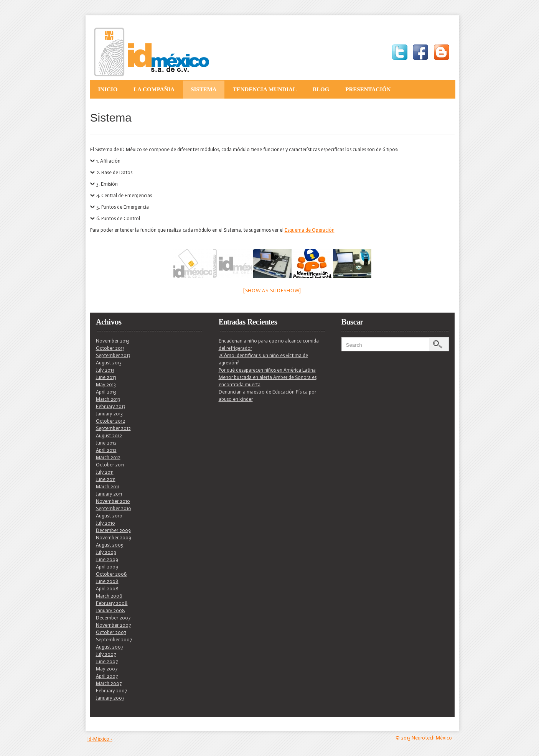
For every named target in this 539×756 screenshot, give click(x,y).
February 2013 (111, 406)
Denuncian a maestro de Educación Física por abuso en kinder (267, 395)
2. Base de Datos (114, 172)
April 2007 (107, 676)
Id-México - (100, 739)
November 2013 (113, 341)
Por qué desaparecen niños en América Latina (267, 370)
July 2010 (105, 523)
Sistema (204, 89)
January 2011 (109, 494)
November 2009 (114, 538)
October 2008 (111, 574)
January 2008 (110, 610)
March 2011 (108, 487)
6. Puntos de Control (118, 218)
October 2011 (110, 465)
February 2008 (112, 603)
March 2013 (108, 399)
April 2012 (106, 450)
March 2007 (109, 683)
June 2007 (107, 661)
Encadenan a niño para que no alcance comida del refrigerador (269, 344)
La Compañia (154, 89)
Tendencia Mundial (265, 89)
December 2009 (113, 530)
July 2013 (105, 370)
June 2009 (107, 559)
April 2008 (107, 589)
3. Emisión (107, 184)
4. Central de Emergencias (124, 195)
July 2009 (106, 552)
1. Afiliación (108, 161)
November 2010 (113, 501)
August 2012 (109, 436)
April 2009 (107, 567)
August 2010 (109, 516)
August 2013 (109, 363)
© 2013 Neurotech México (424, 738)
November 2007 (113, 625)
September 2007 (114, 640)
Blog (321, 89)
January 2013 (109, 414)
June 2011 (106, 479)
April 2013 (106, 392)
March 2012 (108, 457)
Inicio (108, 89)
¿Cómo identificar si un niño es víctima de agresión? (263, 359)
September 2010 (114, 508)
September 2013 (113, 355)
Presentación (368, 89)
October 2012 (110, 421)
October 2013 (110, 348)
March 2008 (109, 596)
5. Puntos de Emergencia (123, 207)
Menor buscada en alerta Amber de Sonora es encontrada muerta (268, 381)
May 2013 (106, 385)
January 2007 (110, 698)
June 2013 (106, 377)
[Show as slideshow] (272, 291)
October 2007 (111, 632)
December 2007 (113, 618)
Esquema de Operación (310, 230)
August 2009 (110, 545)
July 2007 (106, 654)
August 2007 (110, 647)
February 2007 (111, 691)
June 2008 (107, 581)
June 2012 (106, 443)
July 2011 (105, 472)
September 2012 (113, 428)
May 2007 (107, 669)
